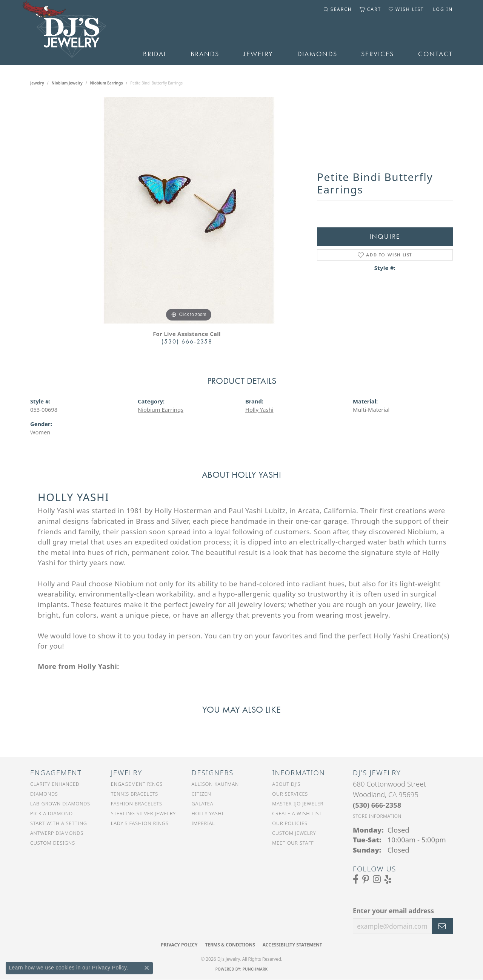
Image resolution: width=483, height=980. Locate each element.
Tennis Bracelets (135, 794)
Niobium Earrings (107, 83)
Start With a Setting (59, 823)
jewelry (37, 83)
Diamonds (317, 54)
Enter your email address (393, 911)
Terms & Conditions (230, 945)
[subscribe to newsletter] (442, 926)
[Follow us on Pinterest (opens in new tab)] (366, 879)
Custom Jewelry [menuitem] (294, 833)
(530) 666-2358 (187, 341)
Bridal (155, 54)
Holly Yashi (259, 409)
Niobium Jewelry (67, 83)
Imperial (203, 823)
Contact (435, 54)
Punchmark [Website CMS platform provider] (255, 969)
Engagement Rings (137, 784)
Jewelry (258, 54)
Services (378, 54)
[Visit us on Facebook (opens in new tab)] (356, 879)
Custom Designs (53, 843)
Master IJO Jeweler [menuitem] (298, 804)
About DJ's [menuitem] (286, 784)
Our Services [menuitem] (290, 794)
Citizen (202, 794)
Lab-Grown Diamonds (60, 804)
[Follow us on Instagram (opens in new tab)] (377, 879)
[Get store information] (377, 816)
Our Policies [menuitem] (290, 823)
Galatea (203, 804)
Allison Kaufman (215, 784)
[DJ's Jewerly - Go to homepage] (75, 33)
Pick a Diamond (52, 813)
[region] (189, 210)
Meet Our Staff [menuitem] (293, 843)
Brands (205, 54)
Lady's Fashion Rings (140, 823)
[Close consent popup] (147, 968)
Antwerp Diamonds (57, 833)
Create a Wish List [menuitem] (297, 813)
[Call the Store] (377, 805)
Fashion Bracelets (137, 804)
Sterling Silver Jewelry (143, 813)
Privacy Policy (179, 945)
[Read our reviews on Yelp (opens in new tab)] (388, 879)
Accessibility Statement (292, 945)
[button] (338, 9)
